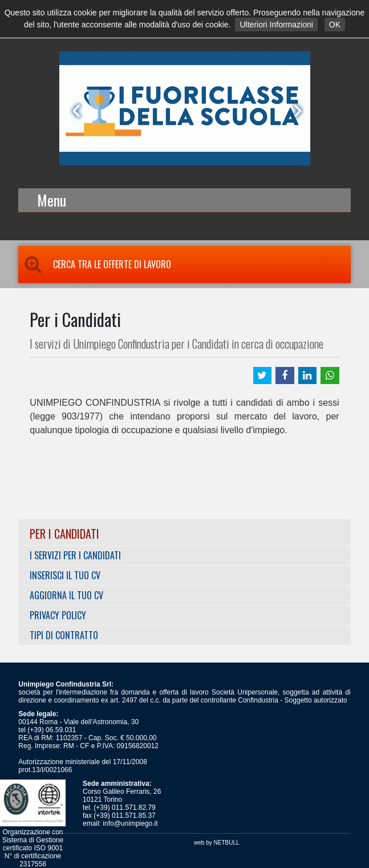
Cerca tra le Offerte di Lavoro (95, 264)
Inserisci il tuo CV (65, 575)
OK (335, 25)
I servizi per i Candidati (75, 555)
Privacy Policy (58, 615)
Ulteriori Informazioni (276, 25)
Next (295, 111)
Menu (52, 200)
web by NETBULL (216, 843)
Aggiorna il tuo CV (66, 595)
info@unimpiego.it (130, 823)
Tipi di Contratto (64, 635)
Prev (74, 111)
